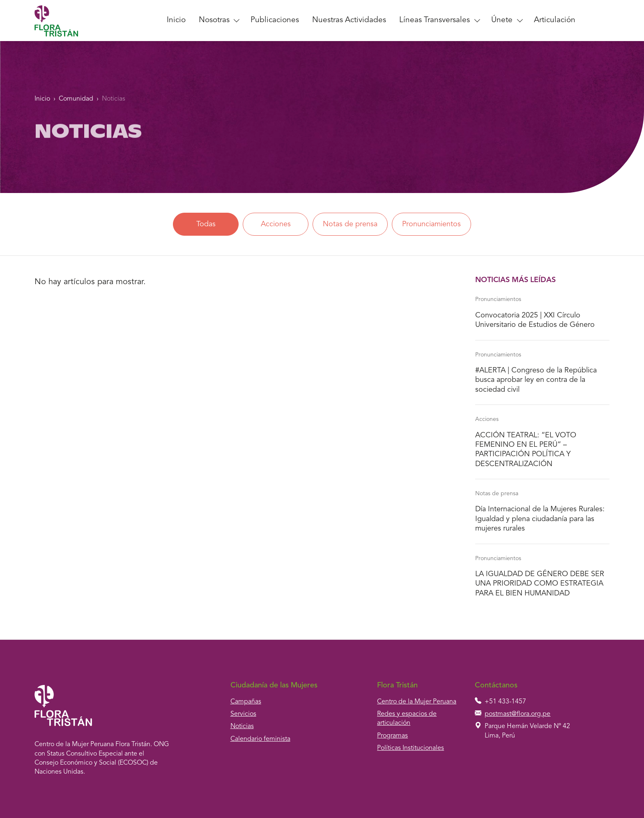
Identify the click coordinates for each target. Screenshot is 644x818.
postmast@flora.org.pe (517, 714)
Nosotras (214, 20)
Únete (502, 20)
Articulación (555, 20)
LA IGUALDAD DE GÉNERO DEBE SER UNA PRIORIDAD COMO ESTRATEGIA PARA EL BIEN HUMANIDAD (540, 584)
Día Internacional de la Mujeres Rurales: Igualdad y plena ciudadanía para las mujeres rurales (540, 519)
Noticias (114, 99)
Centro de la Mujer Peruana (417, 702)
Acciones (275, 224)
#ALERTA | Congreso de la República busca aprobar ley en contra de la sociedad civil (536, 380)
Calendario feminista (260, 739)
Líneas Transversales (435, 20)
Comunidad (76, 99)
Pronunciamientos (431, 224)
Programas (392, 736)
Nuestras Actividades (349, 20)
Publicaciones (275, 20)
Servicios (243, 714)
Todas (206, 224)
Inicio (176, 20)
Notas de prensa (350, 224)
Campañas (246, 702)
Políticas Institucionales (411, 748)
